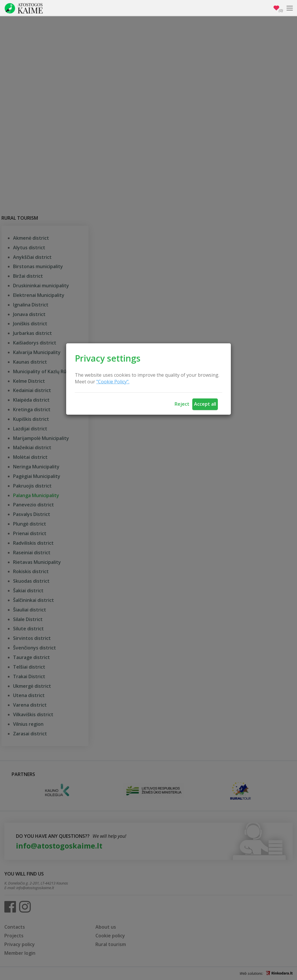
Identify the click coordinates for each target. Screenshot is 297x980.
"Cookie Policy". (113, 382)
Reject (182, 404)
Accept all (205, 404)
